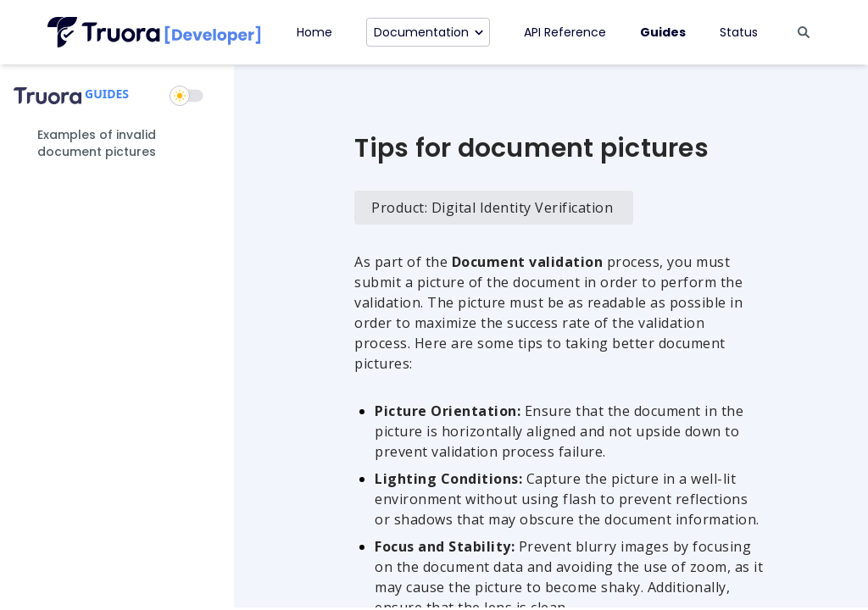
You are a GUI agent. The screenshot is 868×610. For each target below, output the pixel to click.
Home (314, 32)
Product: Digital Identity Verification (492, 208)
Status (739, 32)
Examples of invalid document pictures (97, 143)
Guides (663, 32)
